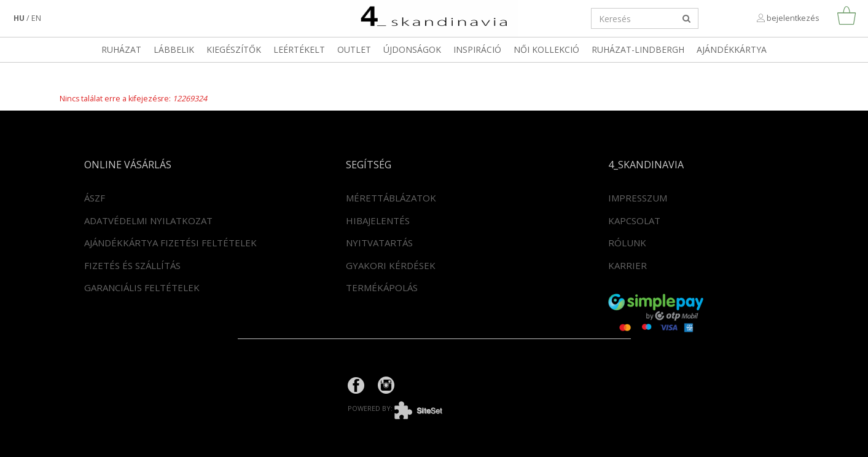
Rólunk (627, 243)
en (36, 18)
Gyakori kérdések (391, 265)
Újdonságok (412, 49)
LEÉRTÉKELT (299, 49)
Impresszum (638, 198)
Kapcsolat (634, 221)
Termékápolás (382, 287)
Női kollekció (546, 49)
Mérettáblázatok (391, 198)
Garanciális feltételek (142, 287)
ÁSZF (95, 198)
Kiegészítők (234, 49)
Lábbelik (174, 49)
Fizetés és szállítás (132, 265)
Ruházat (121, 49)
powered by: (404, 408)
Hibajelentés (378, 221)
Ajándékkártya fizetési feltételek (170, 243)
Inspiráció (477, 49)
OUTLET (354, 49)
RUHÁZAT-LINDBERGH (638, 49)
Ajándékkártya (732, 49)
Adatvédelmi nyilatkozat (148, 221)
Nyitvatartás (379, 243)
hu (19, 18)
